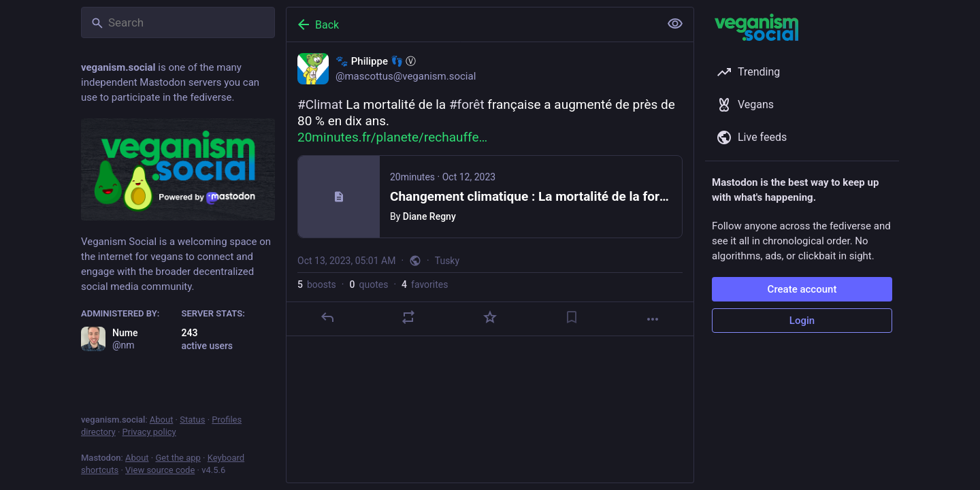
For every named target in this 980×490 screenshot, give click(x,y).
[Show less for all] (675, 24)
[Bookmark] (572, 317)
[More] (653, 319)
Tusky (447, 261)
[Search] (178, 22)
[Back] (472, 24)
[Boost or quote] (408, 317)
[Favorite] (490, 317)
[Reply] (327, 317)
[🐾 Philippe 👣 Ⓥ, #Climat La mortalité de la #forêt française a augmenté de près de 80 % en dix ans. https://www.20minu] (490, 189)
